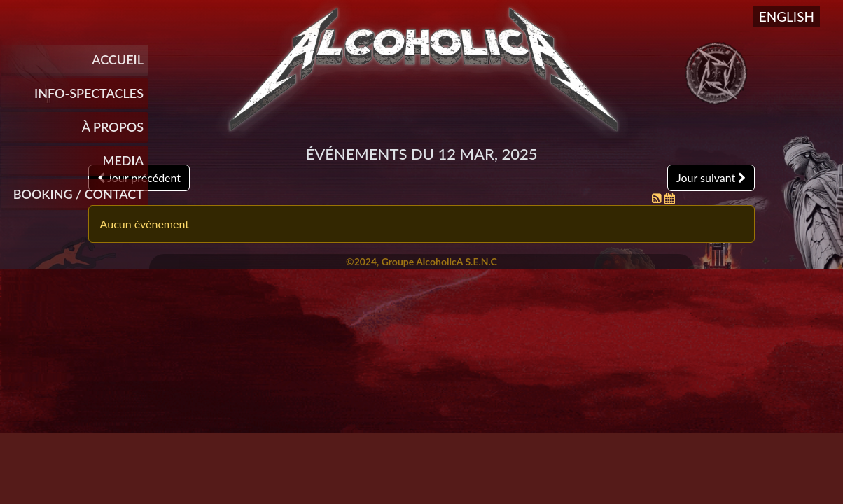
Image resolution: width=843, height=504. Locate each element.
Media (123, 160)
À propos (113, 127)
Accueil (118, 59)
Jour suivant (711, 177)
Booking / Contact (78, 194)
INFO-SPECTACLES (89, 93)
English (787, 16)
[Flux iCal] (670, 198)
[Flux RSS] (658, 198)
